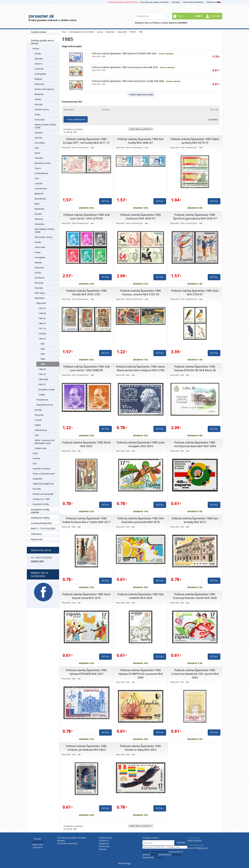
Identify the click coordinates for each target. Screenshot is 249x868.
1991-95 (42, 374)
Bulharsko (39, 94)
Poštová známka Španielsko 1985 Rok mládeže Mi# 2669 (141, 596)
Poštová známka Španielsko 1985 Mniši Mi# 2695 (86, 444)
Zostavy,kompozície (41, 523)
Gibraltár (39, 133)
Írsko (37, 148)
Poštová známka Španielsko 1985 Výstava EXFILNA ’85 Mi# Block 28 (195, 368)
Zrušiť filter (213, 120)
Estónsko (39, 104)
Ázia (35, 464)
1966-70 (42, 323)
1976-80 (42, 334)
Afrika (35, 453)
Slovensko (39, 283)
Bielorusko (39, 84)
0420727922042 (194, 841)
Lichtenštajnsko (42, 173)
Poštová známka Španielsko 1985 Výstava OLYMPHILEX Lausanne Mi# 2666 (141, 674)
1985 (43, 364)
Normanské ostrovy (44, 237)
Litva (37, 178)
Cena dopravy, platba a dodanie (154, 2)
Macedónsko (40, 199)
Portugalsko (40, 257)
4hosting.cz (177, 855)
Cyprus (38, 168)
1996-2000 (43, 379)
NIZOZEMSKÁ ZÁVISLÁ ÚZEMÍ (44, 231)
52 (71, 132)
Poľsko (38, 252)
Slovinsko (39, 288)
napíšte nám (37, 561)
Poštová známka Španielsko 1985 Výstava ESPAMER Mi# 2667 (124, 53)
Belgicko (38, 79)
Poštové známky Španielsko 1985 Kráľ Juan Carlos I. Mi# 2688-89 (86, 368)
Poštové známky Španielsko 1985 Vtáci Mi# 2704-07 (195, 292)
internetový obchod (159, 852)
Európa (36, 49)
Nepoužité (41, 303)
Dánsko (38, 99)
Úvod (64, 32)
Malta (37, 204)
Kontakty (176, 2)
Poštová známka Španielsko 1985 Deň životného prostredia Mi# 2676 (141, 520)
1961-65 (42, 318)
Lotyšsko (39, 183)
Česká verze (214, 2)
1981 (43, 344)
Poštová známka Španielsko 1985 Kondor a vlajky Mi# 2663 (141, 748)
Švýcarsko (39, 415)
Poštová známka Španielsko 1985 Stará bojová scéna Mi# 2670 (125, 67)
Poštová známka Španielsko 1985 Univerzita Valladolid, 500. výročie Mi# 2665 (195, 674)
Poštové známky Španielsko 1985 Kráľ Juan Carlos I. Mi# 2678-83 (86, 217)
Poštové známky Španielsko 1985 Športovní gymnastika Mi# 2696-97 (195, 217)
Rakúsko (38, 263)
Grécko (38, 273)
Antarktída (37, 479)
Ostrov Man (40, 247)
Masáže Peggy (124, 863)
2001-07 (42, 384)
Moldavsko (40, 209)
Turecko (38, 420)
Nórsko (38, 242)
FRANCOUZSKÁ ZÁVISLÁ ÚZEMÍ (45, 126)
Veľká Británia (41, 430)
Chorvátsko (40, 143)
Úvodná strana (39, 32)
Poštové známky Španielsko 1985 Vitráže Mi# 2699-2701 (86, 292)
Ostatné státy (41, 448)
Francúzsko (40, 120)
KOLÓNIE (37, 489)
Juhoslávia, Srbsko (43, 163)
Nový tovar (37, 539)
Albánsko (39, 59)
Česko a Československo (44, 474)
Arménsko (39, 69)
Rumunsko (39, 268)
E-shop (146, 852)
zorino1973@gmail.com (198, 848)
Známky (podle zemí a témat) (42, 42)
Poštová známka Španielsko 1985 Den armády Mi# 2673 (195, 520)
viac (92, 147)
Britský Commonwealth (43, 494)
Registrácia (104, 843)
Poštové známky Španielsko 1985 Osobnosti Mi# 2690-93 (141, 217)
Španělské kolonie (45, 405)
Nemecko (39, 219)
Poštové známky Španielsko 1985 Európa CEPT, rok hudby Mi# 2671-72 (86, 141)
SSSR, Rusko (40, 293)
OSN (37, 435)
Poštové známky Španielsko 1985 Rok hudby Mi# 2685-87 (141, 141)
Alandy (38, 54)
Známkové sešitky (40, 518)
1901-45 (42, 308)
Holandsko (40, 224)
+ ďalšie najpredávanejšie (141, 94)
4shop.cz (159, 857)
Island (37, 153)
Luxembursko (41, 189)
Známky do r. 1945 (41, 499)
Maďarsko (39, 194)
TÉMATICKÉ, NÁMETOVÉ (43, 484)
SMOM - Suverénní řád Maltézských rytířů (44, 442)
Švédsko (38, 410)
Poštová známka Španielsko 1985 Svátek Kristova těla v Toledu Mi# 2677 (86, 520)
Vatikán (38, 425)
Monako (38, 214)
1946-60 (42, 313)
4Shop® (154, 855)
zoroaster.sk (41, 16)
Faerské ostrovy (42, 109)
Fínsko (37, 115)
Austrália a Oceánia (41, 469)
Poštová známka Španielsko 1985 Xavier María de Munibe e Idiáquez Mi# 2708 (141, 368)
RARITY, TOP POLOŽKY (43, 528)
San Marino (40, 278)
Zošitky (42, 395)
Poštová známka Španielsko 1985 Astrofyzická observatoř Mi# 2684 (195, 444)
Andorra (38, 64)
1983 (43, 354)
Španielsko (40, 298)
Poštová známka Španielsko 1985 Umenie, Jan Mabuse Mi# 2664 (86, 748)
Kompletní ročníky (47, 390)
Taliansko (39, 158)
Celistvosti (36, 534)
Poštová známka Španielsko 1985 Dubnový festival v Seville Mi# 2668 (128, 81)
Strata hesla (104, 846)
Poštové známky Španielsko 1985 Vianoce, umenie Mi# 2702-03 (141, 292)
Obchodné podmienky (193, 2)
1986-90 (42, 369)
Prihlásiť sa (104, 841)
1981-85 (42, 339)
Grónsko (39, 138)
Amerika (36, 458)
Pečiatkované (42, 400)
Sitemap (103, 849)
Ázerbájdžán (40, 74)
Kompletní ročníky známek (40, 511)
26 (68, 132)
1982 (43, 349)
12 (65, 132)
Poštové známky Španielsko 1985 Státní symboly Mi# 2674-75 (195, 141)
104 (75, 132)
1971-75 (42, 329)
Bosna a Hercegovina (44, 89)
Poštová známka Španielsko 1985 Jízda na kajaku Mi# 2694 (141, 444)
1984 (43, 359)
